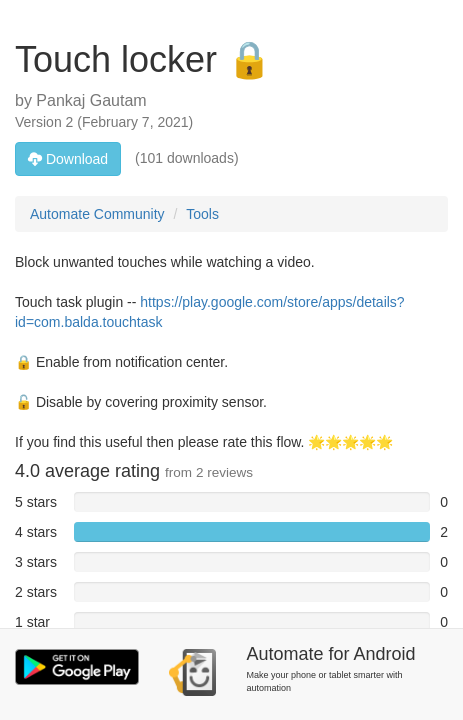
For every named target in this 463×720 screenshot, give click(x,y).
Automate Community (97, 214)
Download (68, 159)
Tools (202, 214)
